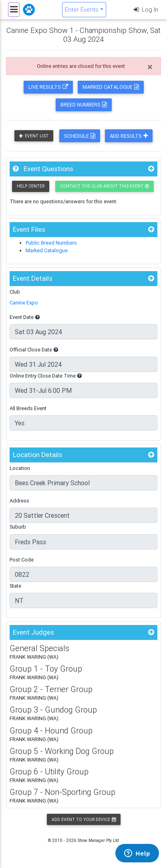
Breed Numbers (84, 105)
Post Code (22, 560)
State (15, 586)
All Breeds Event (28, 408)
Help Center (31, 186)
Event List (34, 136)
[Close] (150, 67)
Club (15, 292)
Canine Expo (24, 303)
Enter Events (82, 9)
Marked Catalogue (111, 87)
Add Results (129, 136)
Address (19, 501)
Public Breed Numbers (51, 243)
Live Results (48, 87)
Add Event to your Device (84, 820)
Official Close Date (34, 350)
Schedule (80, 136)
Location (20, 468)
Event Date (25, 317)
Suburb (18, 527)
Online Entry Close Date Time (46, 376)
